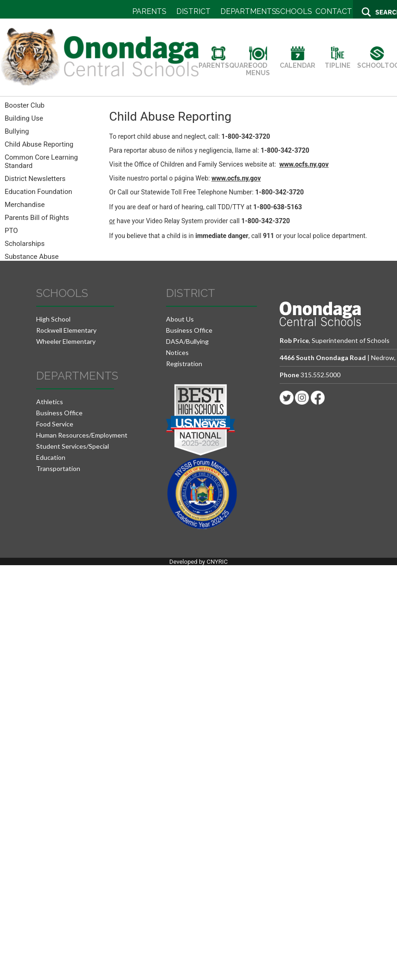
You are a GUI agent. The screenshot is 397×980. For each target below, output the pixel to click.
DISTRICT (193, 11)
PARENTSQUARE (225, 62)
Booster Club (25, 105)
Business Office (59, 413)
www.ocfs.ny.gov (304, 164)
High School (53, 319)
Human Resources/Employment (82, 435)
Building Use (24, 118)
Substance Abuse (32, 257)
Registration (184, 364)
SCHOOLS (294, 11)
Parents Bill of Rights (37, 218)
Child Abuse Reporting (39, 144)
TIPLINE (338, 62)
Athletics (50, 402)
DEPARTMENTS (248, 11)
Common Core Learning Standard (41, 161)
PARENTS (149, 11)
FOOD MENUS (258, 65)
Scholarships (25, 244)
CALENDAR (298, 62)
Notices (177, 352)
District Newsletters (35, 179)
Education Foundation (38, 192)
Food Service (55, 424)
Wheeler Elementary (66, 341)
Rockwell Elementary (66, 330)
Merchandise (25, 205)
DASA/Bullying (187, 341)
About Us (180, 319)
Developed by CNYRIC (198, 562)
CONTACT (334, 11)
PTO (11, 231)
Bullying (17, 131)
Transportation (58, 468)
